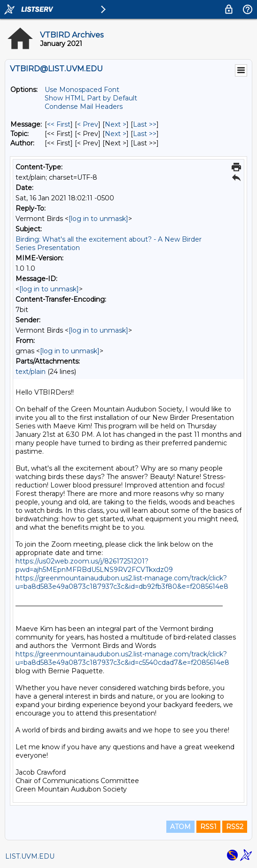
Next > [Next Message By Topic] (116, 134)
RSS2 (235, 827)
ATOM (180, 827)
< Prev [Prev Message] (88, 124)
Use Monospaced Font (82, 90)
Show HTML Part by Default (91, 98)
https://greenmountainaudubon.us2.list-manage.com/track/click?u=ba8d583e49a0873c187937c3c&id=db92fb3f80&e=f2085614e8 (122, 582)
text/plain (31, 372)
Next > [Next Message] (116, 124)
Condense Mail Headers (84, 107)
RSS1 (208, 827)
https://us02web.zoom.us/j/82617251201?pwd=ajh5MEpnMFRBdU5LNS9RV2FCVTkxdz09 (94, 565)
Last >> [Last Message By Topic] (145, 134)
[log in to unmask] (98, 219)
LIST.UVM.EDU (30, 856)
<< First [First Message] (59, 124)
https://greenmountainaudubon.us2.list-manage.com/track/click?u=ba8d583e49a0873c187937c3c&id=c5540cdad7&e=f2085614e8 (122, 658)
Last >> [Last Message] (145, 124)
